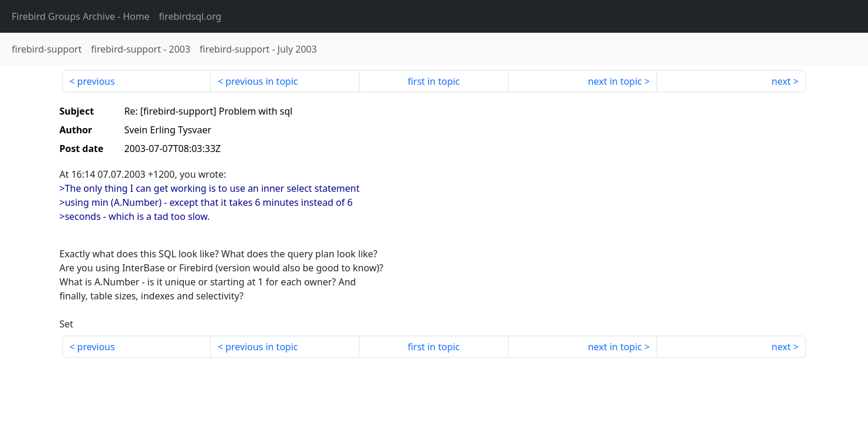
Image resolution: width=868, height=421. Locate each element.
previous (96, 81)
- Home (81, 16)
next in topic (615, 81)
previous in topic (262, 81)
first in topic (433, 81)
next (781, 81)
